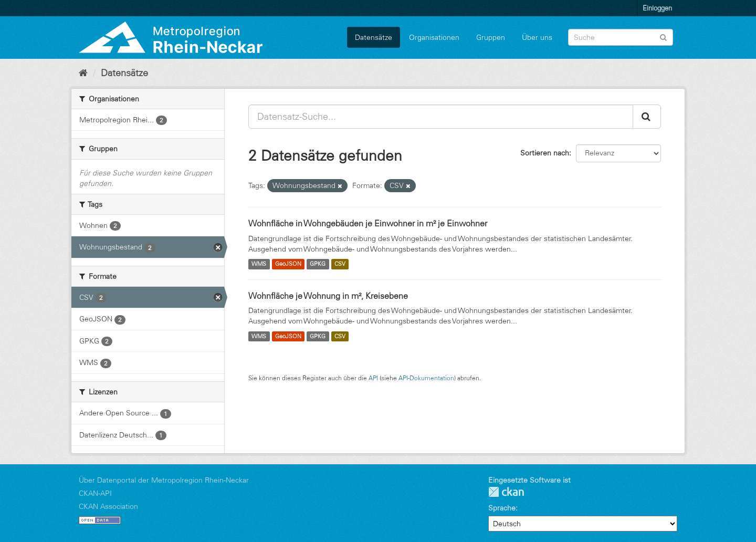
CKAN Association (108, 506)
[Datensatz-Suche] (621, 37)
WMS (259, 264)
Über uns (537, 37)
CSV (340, 264)
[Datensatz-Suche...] (441, 117)
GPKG (318, 264)
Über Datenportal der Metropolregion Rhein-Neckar (164, 480)
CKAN (506, 492)
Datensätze (374, 37)
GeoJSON (288, 264)
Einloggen (657, 8)
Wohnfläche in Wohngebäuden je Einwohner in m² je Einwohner (368, 223)
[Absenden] (663, 37)
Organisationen (434, 37)
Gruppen (491, 37)
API (373, 378)
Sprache (502, 508)
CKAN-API (95, 493)
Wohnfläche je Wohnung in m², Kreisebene (328, 296)
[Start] (83, 73)
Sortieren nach (545, 153)
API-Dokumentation (426, 378)
